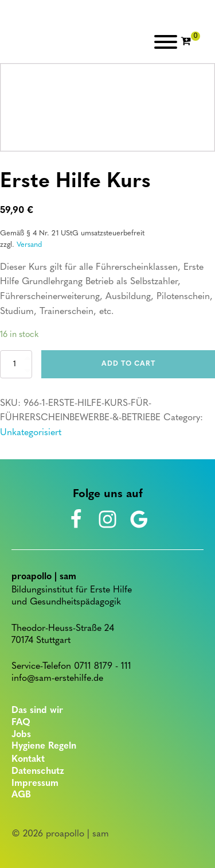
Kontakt (28, 759)
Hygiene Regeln (44, 746)
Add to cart (128, 364)
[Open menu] (166, 42)
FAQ (21, 723)
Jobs (21, 735)
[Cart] (190, 42)
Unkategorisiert (31, 433)
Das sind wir (37, 711)
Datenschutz (38, 772)
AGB (21, 795)
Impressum (35, 784)
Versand (29, 245)
